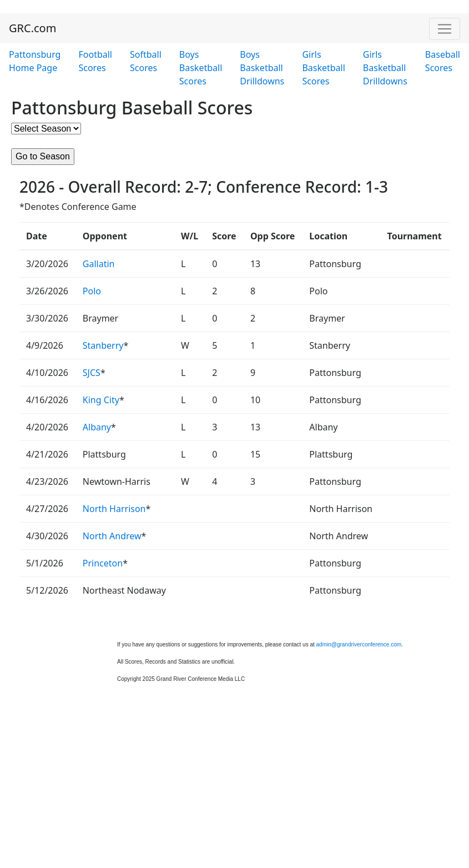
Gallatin (99, 264)
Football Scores (95, 61)
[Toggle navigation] (445, 29)
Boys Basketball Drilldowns (262, 68)
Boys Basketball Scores (201, 68)
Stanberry (103, 345)
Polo (92, 291)
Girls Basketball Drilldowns (385, 68)
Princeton (103, 563)
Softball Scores (146, 61)
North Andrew (112, 536)
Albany (97, 427)
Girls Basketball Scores (323, 68)
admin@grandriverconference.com (359, 644)
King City (101, 400)
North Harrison (114, 509)
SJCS (92, 373)
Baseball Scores (443, 61)
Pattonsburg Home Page (35, 61)
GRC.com (32, 28)
